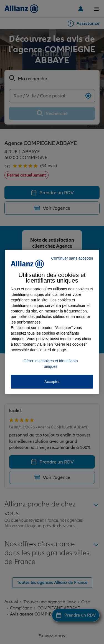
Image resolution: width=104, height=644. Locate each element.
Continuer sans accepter (72, 258)
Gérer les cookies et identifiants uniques (51, 364)
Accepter (52, 382)
